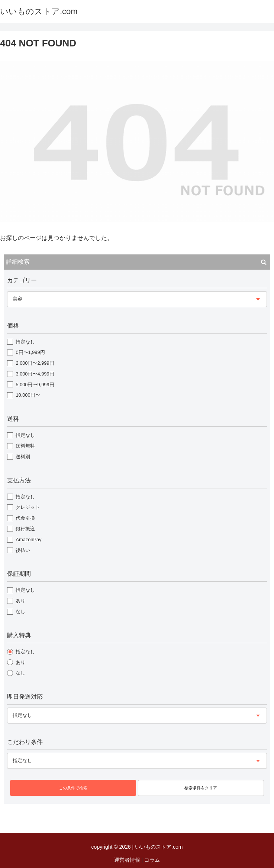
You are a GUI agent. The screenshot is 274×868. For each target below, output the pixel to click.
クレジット (28, 507)
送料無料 (25, 446)
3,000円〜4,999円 (35, 374)
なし (20, 612)
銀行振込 (25, 529)
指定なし (25, 342)
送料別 (23, 457)
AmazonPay (28, 539)
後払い (23, 550)
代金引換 (25, 518)
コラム (152, 860)
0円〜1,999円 (30, 352)
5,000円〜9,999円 (35, 385)
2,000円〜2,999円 (35, 363)
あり (20, 601)
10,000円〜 (28, 395)
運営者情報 (127, 860)
